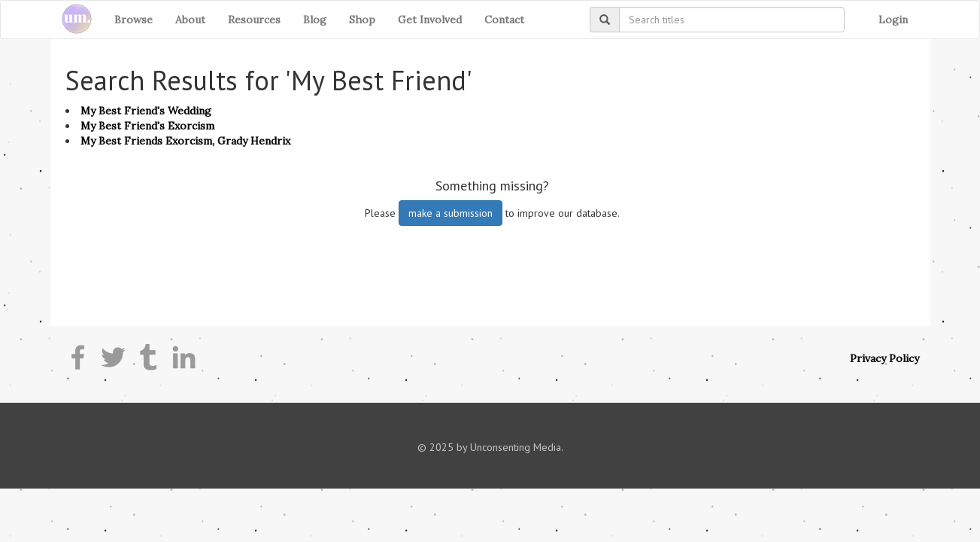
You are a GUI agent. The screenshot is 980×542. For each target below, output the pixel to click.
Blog (315, 20)
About (190, 20)
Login (893, 20)
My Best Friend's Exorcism (147, 126)
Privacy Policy (884, 358)
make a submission (451, 213)
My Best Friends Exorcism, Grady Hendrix (185, 141)
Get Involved (430, 20)
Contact (504, 20)
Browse (133, 20)
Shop (362, 20)
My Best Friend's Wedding (146, 111)
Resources (254, 20)
